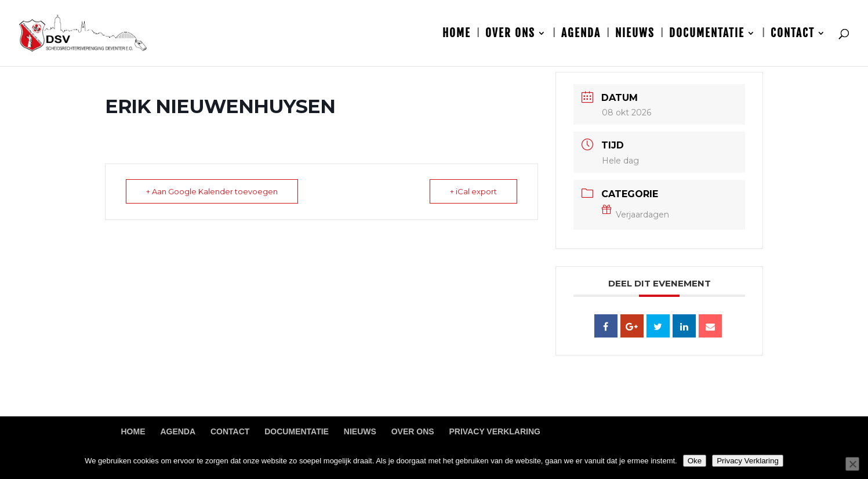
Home (457, 35)
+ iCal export (473, 191)
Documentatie (707, 35)
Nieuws (635, 35)
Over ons (510, 35)
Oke (695, 461)
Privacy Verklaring (495, 431)
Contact (793, 35)
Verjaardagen (635, 215)
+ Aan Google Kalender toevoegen (212, 191)
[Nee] (852, 464)
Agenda (581, 35)
